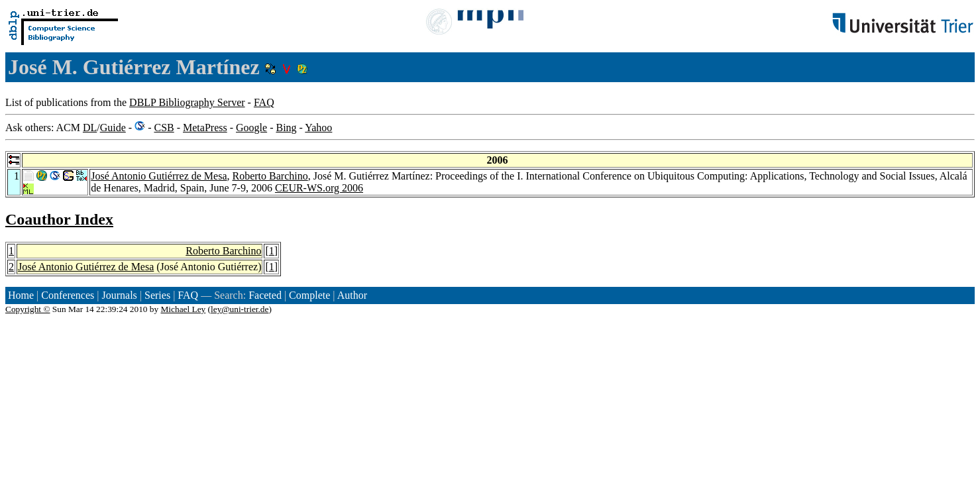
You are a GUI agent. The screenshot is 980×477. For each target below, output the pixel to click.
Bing (286, 128)
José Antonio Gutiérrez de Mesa (159, 176)
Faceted (265, 295)
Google (251, 128)
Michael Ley (184, 309)
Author (352, 295)
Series (157, 295)
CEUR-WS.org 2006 (319, 188)
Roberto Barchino (270, 176)
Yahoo (318, 128)
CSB (164, 128)
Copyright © (28, 309)
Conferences (68, 295)
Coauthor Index (59, 219)
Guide (113, 128)
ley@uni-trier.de (240, 309)
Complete (309, 295)
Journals (119, 295)
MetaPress (205, 128)
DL (90, 128)
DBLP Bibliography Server (187, 102)
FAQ (264, 102)
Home (21, 295)
